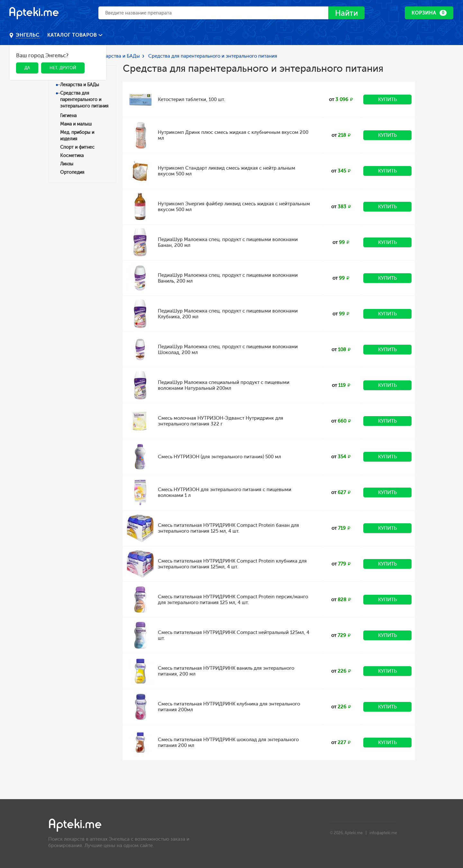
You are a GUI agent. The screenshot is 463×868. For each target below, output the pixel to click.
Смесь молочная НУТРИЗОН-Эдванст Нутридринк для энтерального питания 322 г (221, 421)
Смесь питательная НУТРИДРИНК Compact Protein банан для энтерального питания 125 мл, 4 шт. (228, 528)
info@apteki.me (383, 833)
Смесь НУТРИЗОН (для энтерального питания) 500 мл (219, 457)
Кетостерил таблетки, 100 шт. (191, 99)
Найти (346, 13)
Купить (387, 99)
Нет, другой (63, 68)
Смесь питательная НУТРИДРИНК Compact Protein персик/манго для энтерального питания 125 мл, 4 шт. (233, 600)
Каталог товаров (73, 35)
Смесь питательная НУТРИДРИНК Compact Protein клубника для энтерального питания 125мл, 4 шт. (232, 564)
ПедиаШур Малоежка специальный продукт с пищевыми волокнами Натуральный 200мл (224, 385)
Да (27, 68)
